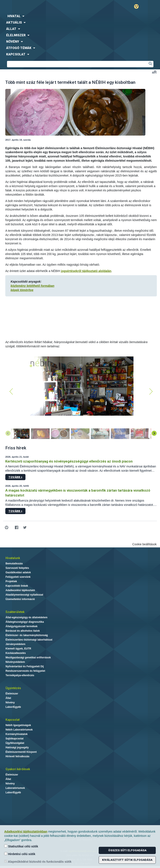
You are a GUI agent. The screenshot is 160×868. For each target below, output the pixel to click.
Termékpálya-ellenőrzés (20, 675)
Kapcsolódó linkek (17, 586)
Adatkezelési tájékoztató (20, 590)
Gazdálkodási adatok (18, 572)
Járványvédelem (15, 644)
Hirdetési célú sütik (20, 854)
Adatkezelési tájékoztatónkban (26, 832)
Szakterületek (15, 612)
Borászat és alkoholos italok (23, 631)
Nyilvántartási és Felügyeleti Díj (25, 666)
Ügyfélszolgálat (15, 743)
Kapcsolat (13, 720)
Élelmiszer (12, 694)
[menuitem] (80, 16)
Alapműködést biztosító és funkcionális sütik (38, 862)
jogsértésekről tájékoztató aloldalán (86, 271)
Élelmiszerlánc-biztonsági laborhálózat (29, 640)
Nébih (40, 7)
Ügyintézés (13, 688)
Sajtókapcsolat (15, 739)
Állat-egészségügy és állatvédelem (26, 617)
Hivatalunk (13, 558)
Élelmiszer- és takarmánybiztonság (27, 635)
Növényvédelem (15, 662)
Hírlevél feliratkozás (18, 756)
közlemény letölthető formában (32, 286)
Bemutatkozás (14, 564)
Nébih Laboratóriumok (19, 730)
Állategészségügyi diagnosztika (25, 622)
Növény (10, 703)
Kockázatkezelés (16, 653)
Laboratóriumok (15, 788)
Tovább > (15, 477)
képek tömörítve (22, 290)
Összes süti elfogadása (127, 850)
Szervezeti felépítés (17, 568)
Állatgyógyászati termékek (22, 626)
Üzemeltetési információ (20, 599)
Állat (8, 698)
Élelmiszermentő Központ (21, 752)
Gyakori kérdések (18, 769)
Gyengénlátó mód (138, 6)
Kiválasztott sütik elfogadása (127, 860)
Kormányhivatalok (17, 734)
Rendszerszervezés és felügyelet (25, 671)
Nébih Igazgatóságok (18, 725)
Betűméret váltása (154, 72)
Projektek (11, 581)
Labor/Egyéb (13, 707)
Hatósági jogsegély (17, 747)
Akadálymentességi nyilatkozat (24, 595)
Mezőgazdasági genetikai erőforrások (28, 658)
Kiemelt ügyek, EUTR (18, 649)
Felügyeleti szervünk (18, 577)
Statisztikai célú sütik (21, 846)
